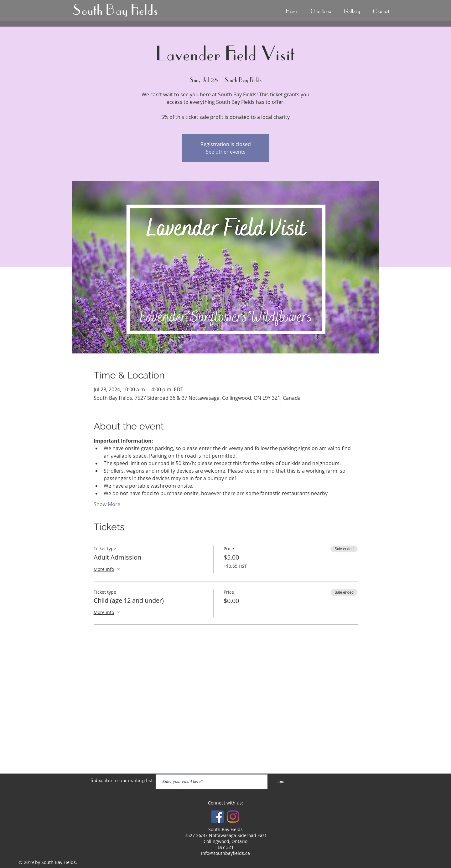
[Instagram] (233, 817)
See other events (226, 152)
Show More (107, 504)
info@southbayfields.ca (225, 853)
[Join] (281, 782)
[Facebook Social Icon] (218, 817)
